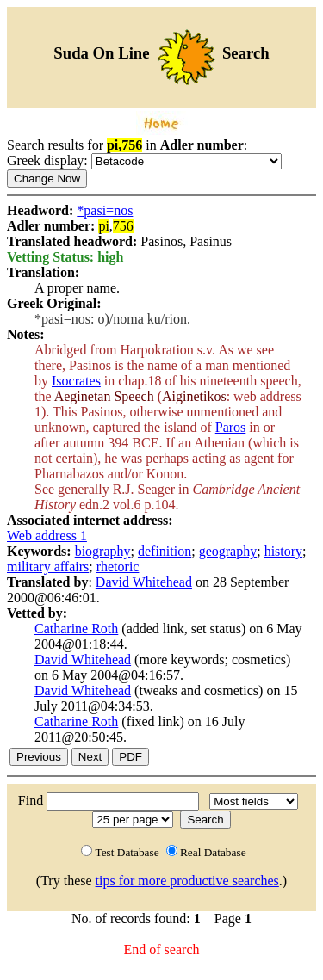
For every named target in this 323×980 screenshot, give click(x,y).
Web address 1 (47, 536)
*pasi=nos (105, 210)
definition (165, 551)
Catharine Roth (76, 629)
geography (228, 551)
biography (103, 551)
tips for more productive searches (187, 881)
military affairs (48, 567)
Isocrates (76, 381)
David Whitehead (144, 582)
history (283, 551)
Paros (231, 427)
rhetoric (118, 567)
